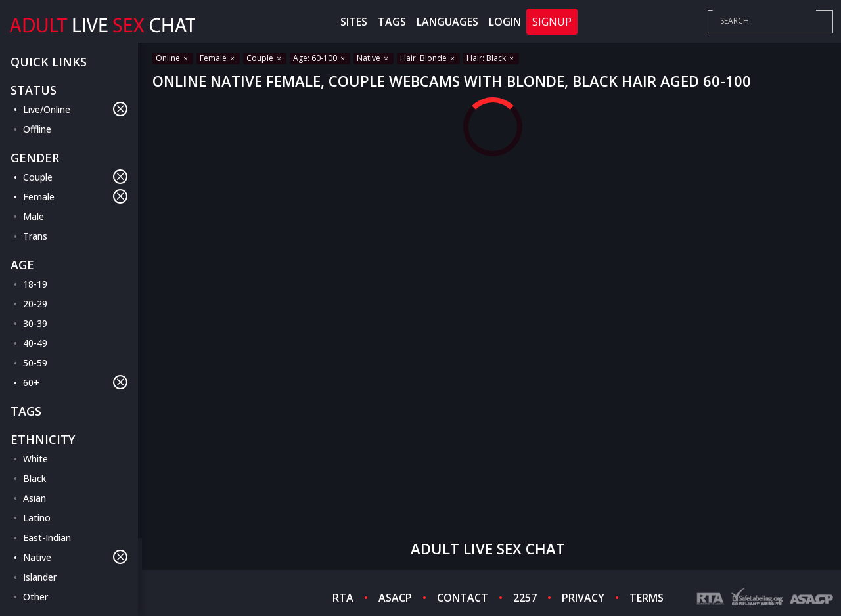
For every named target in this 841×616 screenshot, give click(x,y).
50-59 (35, 363)
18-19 (35, 284)
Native (75, 557)
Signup (552, 22)
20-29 (35, 304)
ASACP (395, 598)
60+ (75, 382)
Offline (37, 129)
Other (35, 597)
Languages (447, 22)
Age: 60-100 (320, 58)
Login (505, 22)
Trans (35, 236)
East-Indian (47, 538)
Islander (40, 577)
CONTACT (463, 598)
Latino (37, 518)
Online (173, 58)
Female (75, 196)
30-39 (35, 323)
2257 (525, 598)
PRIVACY (583, 598)
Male (34, 216)
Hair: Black (491, 58)
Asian (34, 498)
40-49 (35, 343)
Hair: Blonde (428, 58)
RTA (343, 598)
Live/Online (75, 109)
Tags (392, 22)
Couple (75, 177)
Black (34, 478)
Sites (354, 22)
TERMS (647, 598)
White (35, 459)
